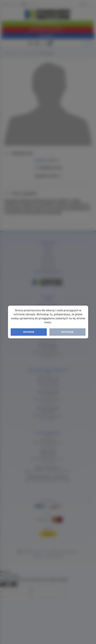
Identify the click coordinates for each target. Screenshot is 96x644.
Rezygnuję (67, 332)
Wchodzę (29, 332)
